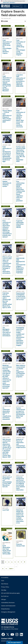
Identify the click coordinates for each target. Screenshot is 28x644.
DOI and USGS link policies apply (10, 593)
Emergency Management (8, 612)
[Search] (21, 6)
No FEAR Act (5, 596)
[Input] (17, 6)
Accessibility (5, 578)
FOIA (3, 581)
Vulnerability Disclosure (8, 603)
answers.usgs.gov (6, 641)
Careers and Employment (8, 606)
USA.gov (4, 600)
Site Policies (5, 584)
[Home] (6, 7)
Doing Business (5, 609)
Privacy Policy (5, 587)
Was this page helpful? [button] (15, 643)
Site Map (4, 590)
